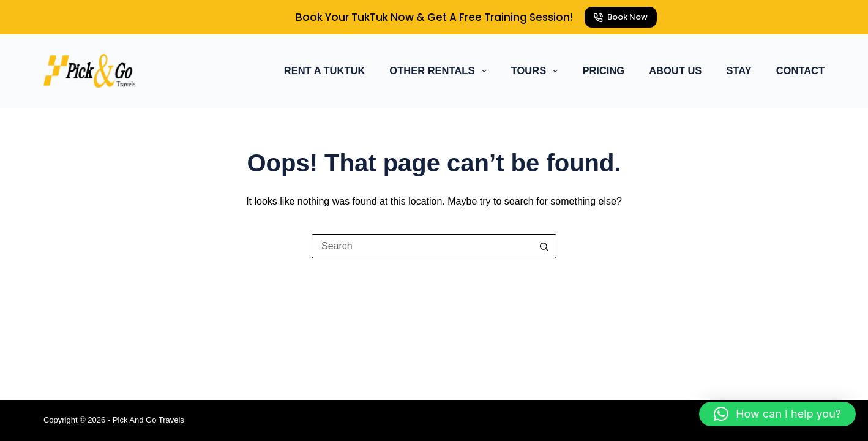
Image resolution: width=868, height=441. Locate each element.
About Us (675, 70)
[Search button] (544, 246)
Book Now (621, 17)
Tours (537, 71)
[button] (777, 414)
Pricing (603, 70)
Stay (739, 70)
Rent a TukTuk (325, 70)
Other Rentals (440, 71)
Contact (800, 70)
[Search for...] (422, 246)
